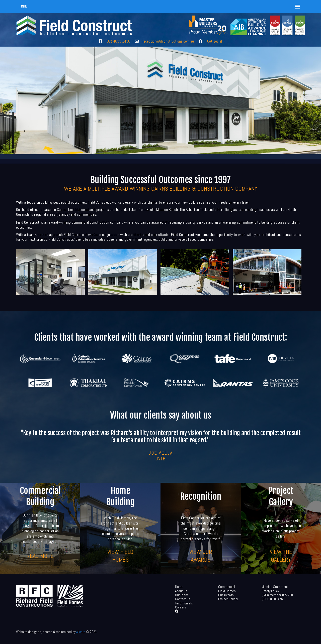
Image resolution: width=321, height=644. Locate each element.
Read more (40, 555)
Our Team (182, 595)
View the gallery (281, 556)
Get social (215, 41)
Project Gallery (228, 599)
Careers (181, 607)
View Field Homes (120, 556)
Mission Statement (275, 587)
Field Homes (227, 591)
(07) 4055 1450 (118, 41)
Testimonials (184, 603)
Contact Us (183, 599)
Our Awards (226, 595)
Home (179, 587)
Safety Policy (270, 591)
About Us (181, 591)
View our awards (201, 556)
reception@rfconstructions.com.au (168, 41)
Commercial (227, 587)
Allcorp (81, 632)
